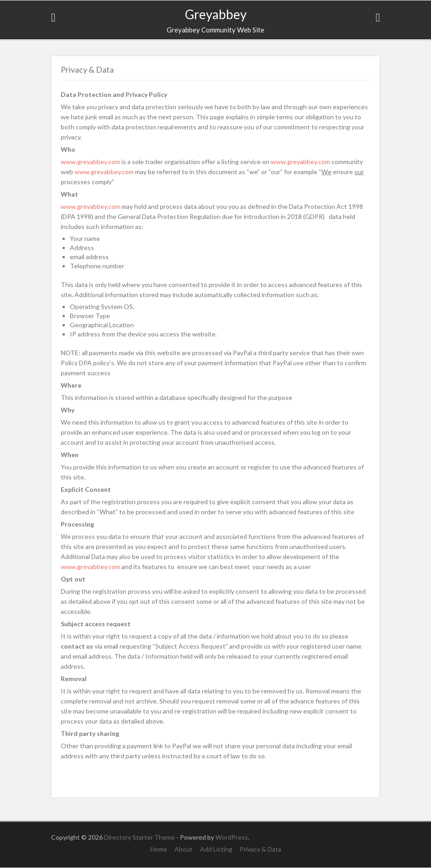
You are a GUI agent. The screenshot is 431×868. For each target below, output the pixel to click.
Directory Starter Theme (140, 837)
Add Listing (216, 849)
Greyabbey (216, 14)
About (184, 849)
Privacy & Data (260, 849)
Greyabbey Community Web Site (215, 30)
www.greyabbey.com (90, 162)
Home (159, 849)
